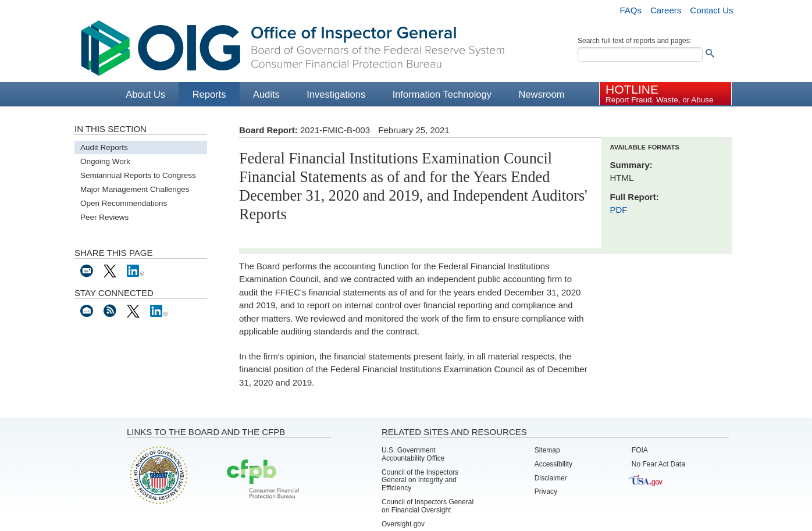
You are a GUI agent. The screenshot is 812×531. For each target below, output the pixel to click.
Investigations (336, 94)
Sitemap (547, 450)
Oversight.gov (403, 524)
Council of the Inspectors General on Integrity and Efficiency (420, 480)
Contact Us (711, 10)
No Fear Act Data (658, 464)
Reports (209, 94)
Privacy (546, 491)
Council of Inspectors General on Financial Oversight (428, 506)
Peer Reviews (104, 217)
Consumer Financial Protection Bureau (263, 480)
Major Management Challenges (135, 189)
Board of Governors (158, 475)
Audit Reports (104, 147)
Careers (666, 10)
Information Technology (442, 94)
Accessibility (553, 464)
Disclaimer (551, 478)
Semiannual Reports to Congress (138, 175)
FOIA (640, 450)
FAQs (631, 10)
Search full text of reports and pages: (635, 41)
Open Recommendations (124, 203)
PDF (619, 210)
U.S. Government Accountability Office (413, 454)
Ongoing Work (105, 161)
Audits (266, 94)
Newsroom (541, 94)
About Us (145, 94)
